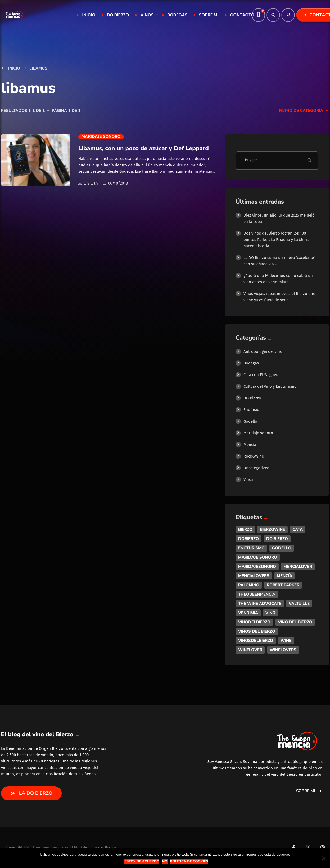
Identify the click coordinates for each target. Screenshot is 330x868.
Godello (250, 421)
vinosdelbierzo (256, 641)
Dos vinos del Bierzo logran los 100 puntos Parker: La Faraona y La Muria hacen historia (276, 240)
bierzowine (272, 529)
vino (270, 613)
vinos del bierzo (257, 631)
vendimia (248, 613)
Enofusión (253, 410)
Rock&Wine (254, 456)
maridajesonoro (257, 567)
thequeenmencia (257, 594)
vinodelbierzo (254, 622)
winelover (250, 650)
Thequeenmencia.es (51, 847)
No (165, 861)
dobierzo (248, 539)
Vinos (248, 479)
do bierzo (277, 539)
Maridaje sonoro (101, 137)
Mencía (250, 445)
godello (282, 548)
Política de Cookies (189, 861)
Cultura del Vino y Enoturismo (270, 386)
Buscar (251, 160)
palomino (249, 585)
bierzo (245, 529)
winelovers (283, 650)
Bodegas (251, 363)
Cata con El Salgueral (262, 375)
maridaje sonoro (258, 557)
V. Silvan (88, 184)
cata (298, 529)
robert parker (283, 585)
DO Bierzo (252, 398)
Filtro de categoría (304, 111)
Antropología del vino (263, 351)
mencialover (298, 567)
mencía (284, 576)
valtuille (299, 604)
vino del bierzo (295, 622)
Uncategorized (256, 468)
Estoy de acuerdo (142, 861)
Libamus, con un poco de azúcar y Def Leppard (144, 148)
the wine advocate (260, 604)
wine (286, 641)
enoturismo (251, 548)
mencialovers (254, 576)
